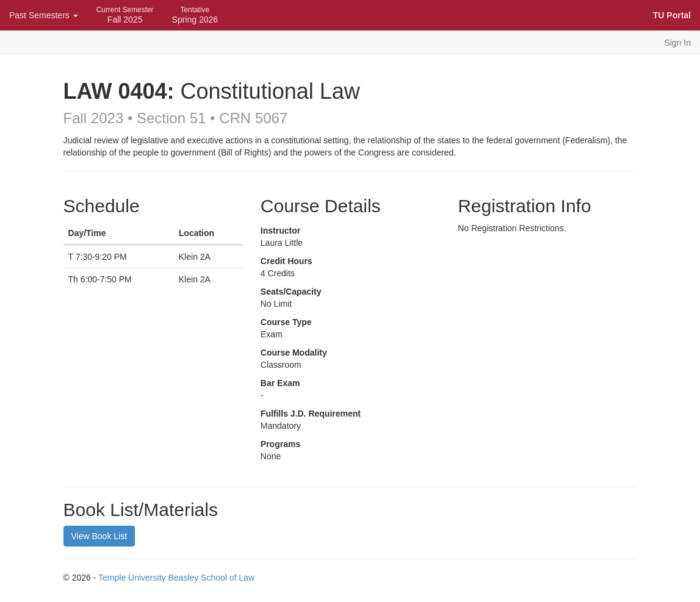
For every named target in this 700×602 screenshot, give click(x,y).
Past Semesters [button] (44, 15)
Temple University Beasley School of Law (176, 578)
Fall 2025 (125, 15)
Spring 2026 (195, 15)
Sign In (677, 43)
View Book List (99, 536)
